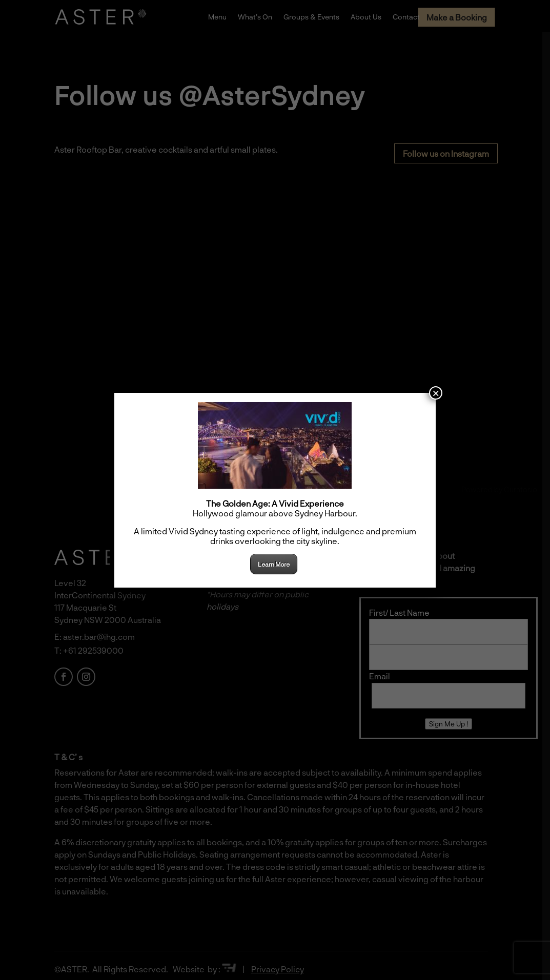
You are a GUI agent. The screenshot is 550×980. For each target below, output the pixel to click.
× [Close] (436, 393)
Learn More (274, 564)
